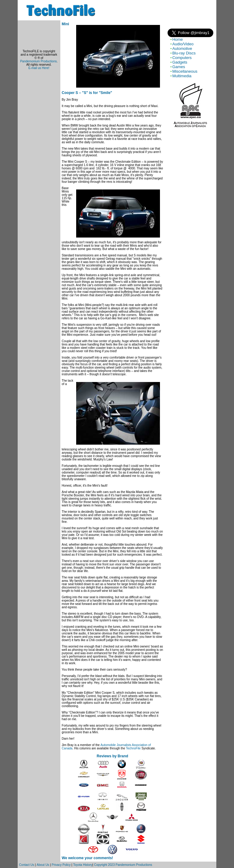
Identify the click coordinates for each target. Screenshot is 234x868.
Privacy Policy (61, 865)
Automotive (182, 49)
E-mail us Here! (39, 68)
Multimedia (182, 76)
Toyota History (83, 865)
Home (177, 39)
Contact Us (27, 865)
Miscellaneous (185, 71)
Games (179, 67)
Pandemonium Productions (38, 61)
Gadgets (180, 62)
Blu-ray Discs (184, 53)
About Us (43, 865)
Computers (182, 58)
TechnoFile (133, 748)
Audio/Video (183, 44)
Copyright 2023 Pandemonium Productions (123, 865)
